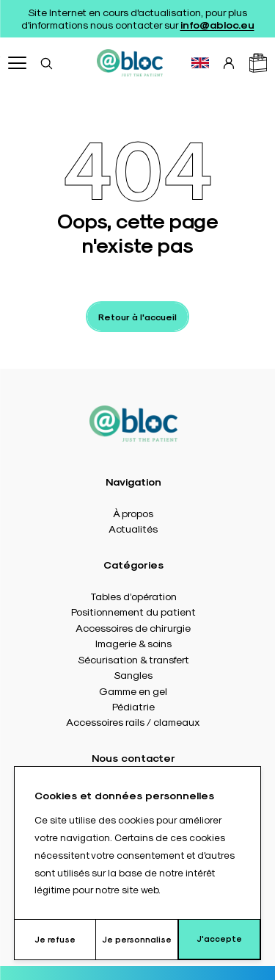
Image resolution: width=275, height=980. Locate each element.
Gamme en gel (133, 691)
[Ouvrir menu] (17, 63)
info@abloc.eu (217, 24)
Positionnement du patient (133, 611)
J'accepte (219, 938)
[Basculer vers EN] (200, 63)
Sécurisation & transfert (133, 659)
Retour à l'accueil (137, 317)
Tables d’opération (133, 596)
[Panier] (258, 63)
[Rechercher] (46, 63)
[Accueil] (130, 63)
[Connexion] (229, 63)
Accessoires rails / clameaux (133, 721)
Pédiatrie (133, 706)
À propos (133, 513)
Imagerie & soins (133, 643)
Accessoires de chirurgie (133, 627)
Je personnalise (137, 939)
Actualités (133, 528)
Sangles (133, 674)
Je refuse (55, 939)
